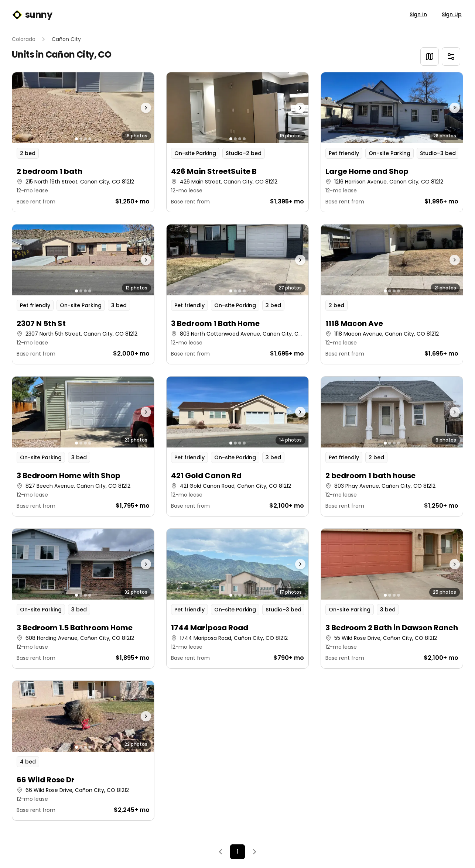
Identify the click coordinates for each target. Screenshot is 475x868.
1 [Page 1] (238, 852)
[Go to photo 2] (81, 139)
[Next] (254, 852)
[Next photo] (136, 108)
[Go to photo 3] (85, 139)
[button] (83, 142)
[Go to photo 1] (76, 139)
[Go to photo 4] (90, 139)
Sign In (418, 14)
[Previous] (221, 852)
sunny (32, 15)
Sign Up (452, 14)
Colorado (24, 39)
